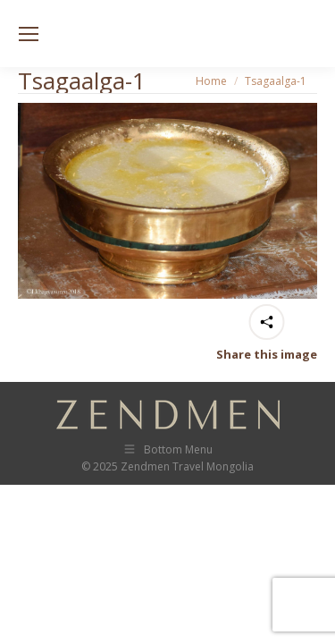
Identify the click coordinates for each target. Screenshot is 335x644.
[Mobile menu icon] (29, 34)
